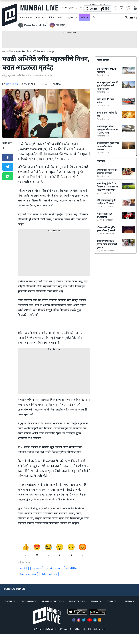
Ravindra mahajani (28, 574)
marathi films (72, 568)
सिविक (51, 17)
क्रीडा (94, 17)
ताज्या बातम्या (26, 17)
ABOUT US (10, 601)
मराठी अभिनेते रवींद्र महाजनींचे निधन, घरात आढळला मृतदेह (36, 51)
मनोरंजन (85, 17)
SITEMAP (129, 601)
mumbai (23, 568)
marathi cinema (54, 568)
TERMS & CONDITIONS (53, 601)
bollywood (37, 568)
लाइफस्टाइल (72, 17)
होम (4, 51)
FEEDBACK (96, 601)
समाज (60, 17)
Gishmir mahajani (49, 574)
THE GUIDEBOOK (29, 601)
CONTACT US (113, 601)
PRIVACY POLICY (77, 601)
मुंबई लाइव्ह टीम (12, 84)
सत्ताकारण (41, 17)
